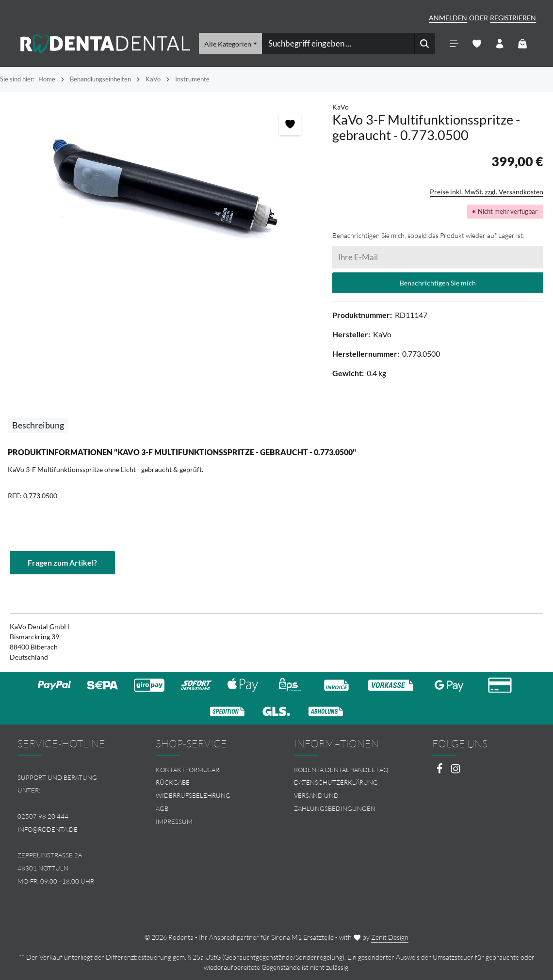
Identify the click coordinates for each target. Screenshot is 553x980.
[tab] (38, 425)
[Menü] (454, 44)
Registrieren (513, 18)
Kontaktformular (187, 770)
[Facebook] (440, 771)
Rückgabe (173, 782)
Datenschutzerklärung (336, 782)
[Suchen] (424, 44)
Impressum (174, 822)
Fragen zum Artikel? (62, 562)
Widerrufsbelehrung (193, 795)
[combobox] (338, 44)
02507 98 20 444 (43, 816)
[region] (161, 187)
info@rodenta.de (48, 829)
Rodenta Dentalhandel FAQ (341, 770)
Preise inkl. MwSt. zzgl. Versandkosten (487, 192)
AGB (162, 808)
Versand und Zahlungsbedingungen (335, 802)
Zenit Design (390, 937)
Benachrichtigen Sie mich (438, 283)
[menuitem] (207, 770)
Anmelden (448, 18)
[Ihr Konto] (499, 44)
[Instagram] (455, 771)
